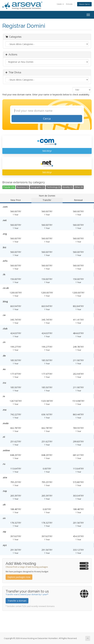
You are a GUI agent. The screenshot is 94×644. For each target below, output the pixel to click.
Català (60, 4)
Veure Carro (84, 4)
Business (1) (23, 187)
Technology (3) (53, 187)
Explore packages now (19, 577)
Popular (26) (9, 187)
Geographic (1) (37, 187)
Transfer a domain (17, 601)
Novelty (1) (67, 187)
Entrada (69, 4)
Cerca (47, 119)
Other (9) (79, 187)
